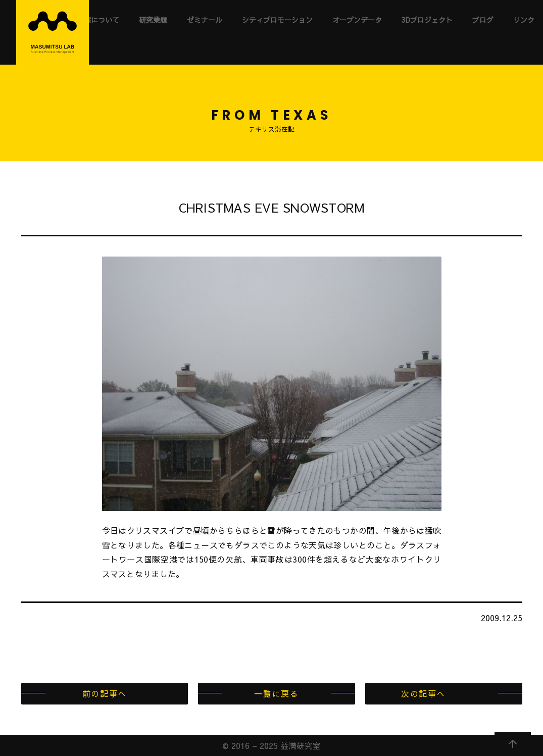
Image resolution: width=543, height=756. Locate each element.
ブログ (483, 20)
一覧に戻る (276, 693)
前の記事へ (105, 693)
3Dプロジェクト (427, 20)
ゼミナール (205, 20)
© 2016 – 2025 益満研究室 (271, 745)
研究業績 (153, 20)
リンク (524, 20)
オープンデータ (357, 20)
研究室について (94, 20)
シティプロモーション (277, 20)
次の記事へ (423, 693)
